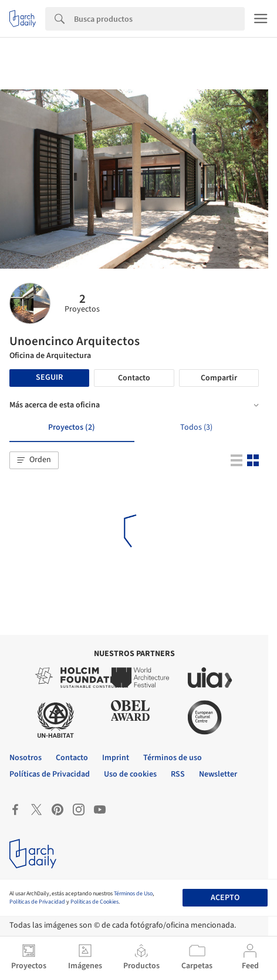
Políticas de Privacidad (37, 902)
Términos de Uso (133, 894)
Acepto (225, 898)
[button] (34, 460)
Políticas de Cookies (94, 902)
